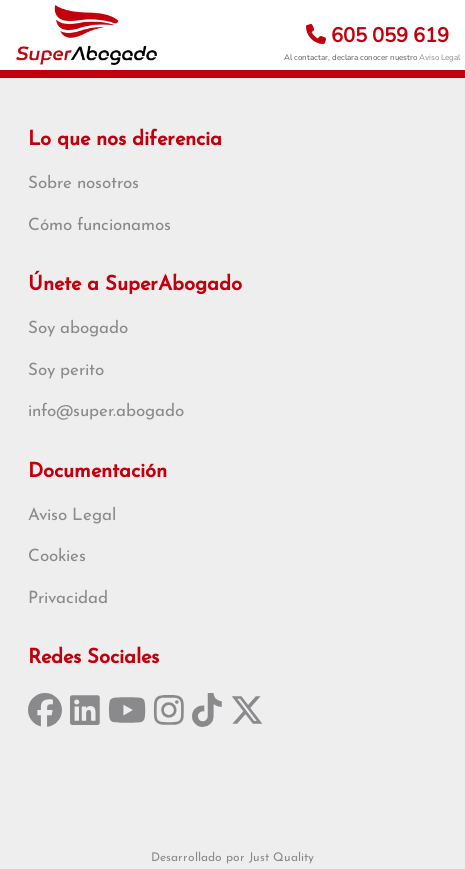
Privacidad (68, 598)
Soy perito (66, 370)
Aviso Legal (439, 57)
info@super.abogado (106, 411)
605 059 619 (377, 35)
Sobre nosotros (83, 183)
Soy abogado (78, 328)
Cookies (57, 556)
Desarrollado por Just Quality (232, 858)
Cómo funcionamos (99, 225)
